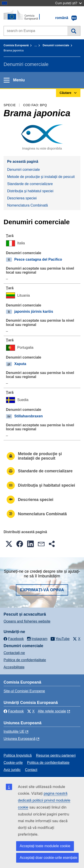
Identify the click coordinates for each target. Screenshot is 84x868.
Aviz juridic (12, 770)
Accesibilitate (14, 667)
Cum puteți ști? (68, 3)
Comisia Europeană (16, 45)
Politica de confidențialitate (25, 660)
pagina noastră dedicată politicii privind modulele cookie (44, 800)
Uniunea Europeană (19, 739)
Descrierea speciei (22, 198)
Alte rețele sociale (52, 711)
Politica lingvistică (18, 755)
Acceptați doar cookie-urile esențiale (48, 858)
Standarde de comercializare (30, 184)
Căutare (74, 31)
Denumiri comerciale (56, 45)
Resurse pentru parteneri (56, 755)
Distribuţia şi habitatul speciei (30, 191)
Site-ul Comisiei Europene (24, 691)
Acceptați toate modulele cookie (45, 846)
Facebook (14, 711)
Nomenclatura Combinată (27, 205)
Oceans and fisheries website (27, 621)
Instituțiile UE (14, 732)
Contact (31, 770)
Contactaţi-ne (14, 653)
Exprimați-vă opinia (42, 590)
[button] (9, 544)
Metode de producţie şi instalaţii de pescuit (41, 177)
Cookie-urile (13, 763)
